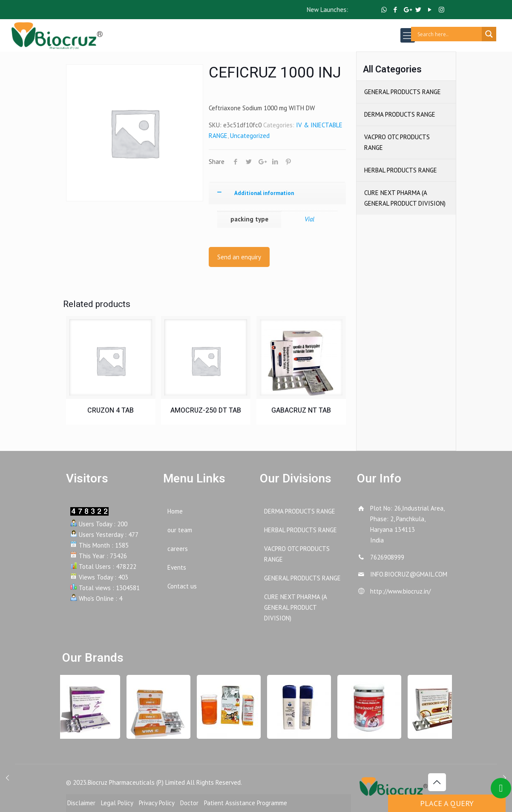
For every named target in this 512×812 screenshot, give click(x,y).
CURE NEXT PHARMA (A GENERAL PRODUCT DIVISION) (405, 198)
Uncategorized (250, 136)
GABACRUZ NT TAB (301, 410)
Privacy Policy (157, 803)
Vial (309, 219)
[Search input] (449, 34)
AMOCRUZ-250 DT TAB (206, 410)
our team (180, 530)
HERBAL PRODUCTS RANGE (401, 170)
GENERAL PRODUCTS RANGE (403, 92)
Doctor (189, 803)
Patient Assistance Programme (246, 803)
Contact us (182, 586)
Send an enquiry (239, 257)
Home (175, 511)
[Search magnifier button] (489, 34)
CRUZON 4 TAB (111, 410)
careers (178, 549)
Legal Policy (117, 803)
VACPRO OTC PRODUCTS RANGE (397, 142)
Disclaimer (81, 803)
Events (177, 567)
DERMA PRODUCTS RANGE (400, 114)
